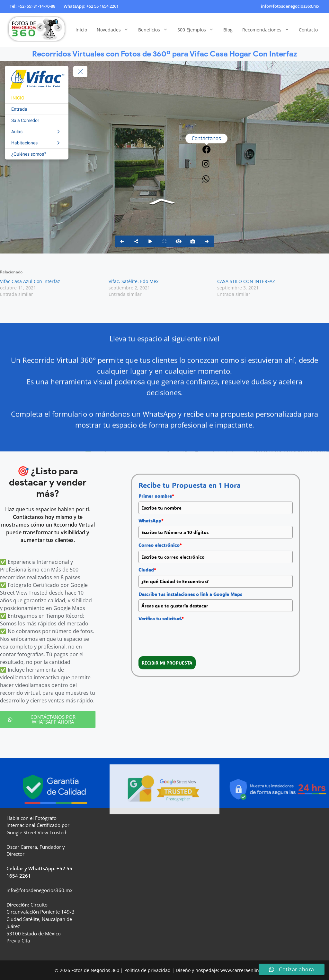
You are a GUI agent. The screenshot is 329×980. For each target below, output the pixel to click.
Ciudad (147, 570)
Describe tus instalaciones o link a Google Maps (190, 594)
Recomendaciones (268, 30)
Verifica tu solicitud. (161, 619)
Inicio (81, 30)
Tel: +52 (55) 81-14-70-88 (32, 6)
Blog (228, 30)
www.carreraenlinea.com (247, 970)
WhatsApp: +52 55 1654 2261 (91, 6)
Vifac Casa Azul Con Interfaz (30, 281)
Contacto (308, 30)
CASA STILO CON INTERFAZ (246, 281)
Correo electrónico (160, 545)
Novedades (115, 30)
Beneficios (155, 30)
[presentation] (187, 637)
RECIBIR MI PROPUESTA (167, 663)
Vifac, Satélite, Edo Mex (133, 281)
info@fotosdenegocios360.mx (290, 6)
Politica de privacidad (147, 970)
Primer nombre (156, 496)
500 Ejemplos (198, 30)
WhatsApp (151, 521)
